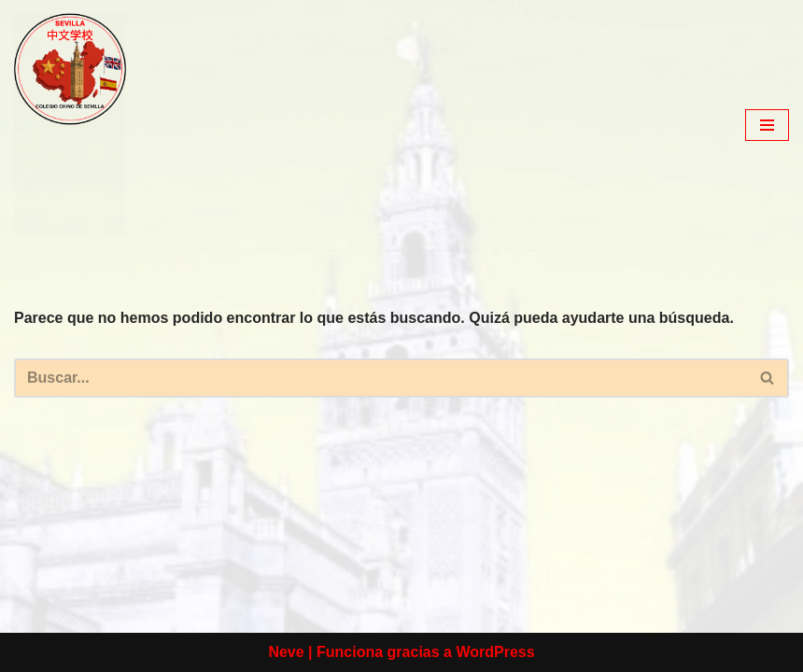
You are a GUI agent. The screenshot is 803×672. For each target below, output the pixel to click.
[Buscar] (380, 378)
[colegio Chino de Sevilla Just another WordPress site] (70, 125)
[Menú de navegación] (767, 125)
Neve (286, 652)
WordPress (495, 652)
